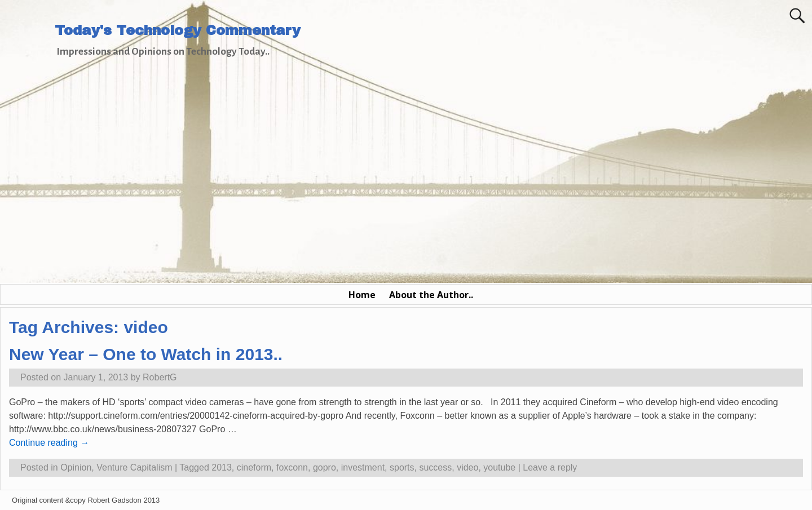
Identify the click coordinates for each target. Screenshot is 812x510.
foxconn (292, 467)
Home (362, 295)
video (467, 467)
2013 (222, 467)
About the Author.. (431, 295)
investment (363, 467)
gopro (325, 467)
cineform (254, 467)
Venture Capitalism (134, 467)
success (435, 467)
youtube (499, 467)
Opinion (76, 467)
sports (402, 467)
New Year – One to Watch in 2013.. (146, 354)
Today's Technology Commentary (178, 30)
